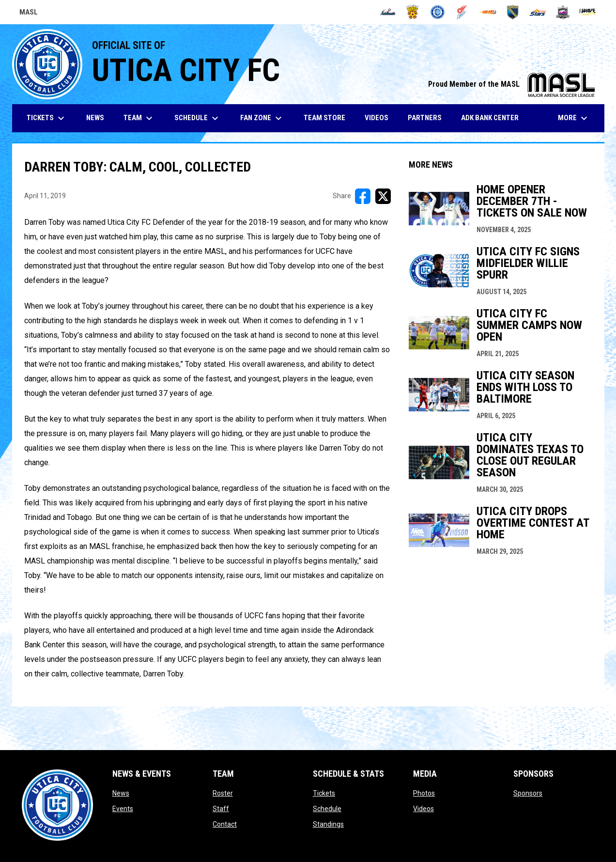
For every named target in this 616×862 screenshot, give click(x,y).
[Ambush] (388, 12)
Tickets (324, 793)
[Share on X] (383, 196)
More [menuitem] (574, 118)
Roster (223, 793)
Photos (424, 793)
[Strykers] (563, 12)
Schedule (327, 809)
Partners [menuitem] (425, 118)
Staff (221, 809)
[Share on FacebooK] (363, 196)
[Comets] (463, 12)
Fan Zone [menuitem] (262, 118)
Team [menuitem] (139, 118)
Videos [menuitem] (377, 118)
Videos (423, 809)
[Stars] (538, 12)
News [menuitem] (95, 118)
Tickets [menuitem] (47, 118)
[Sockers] (513, 12)
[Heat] (488, 12)
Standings (328, 824)
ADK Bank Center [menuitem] (493, 118)
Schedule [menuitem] (198, 118)
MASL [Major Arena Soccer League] (29, 14)
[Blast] (413, 12)
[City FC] (438, 12)
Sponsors (528, 793)
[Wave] (588, 12)
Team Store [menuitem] (328, 118)
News (121, 793)
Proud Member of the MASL (511, 84)
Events (123, 809)
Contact (225, 824)
